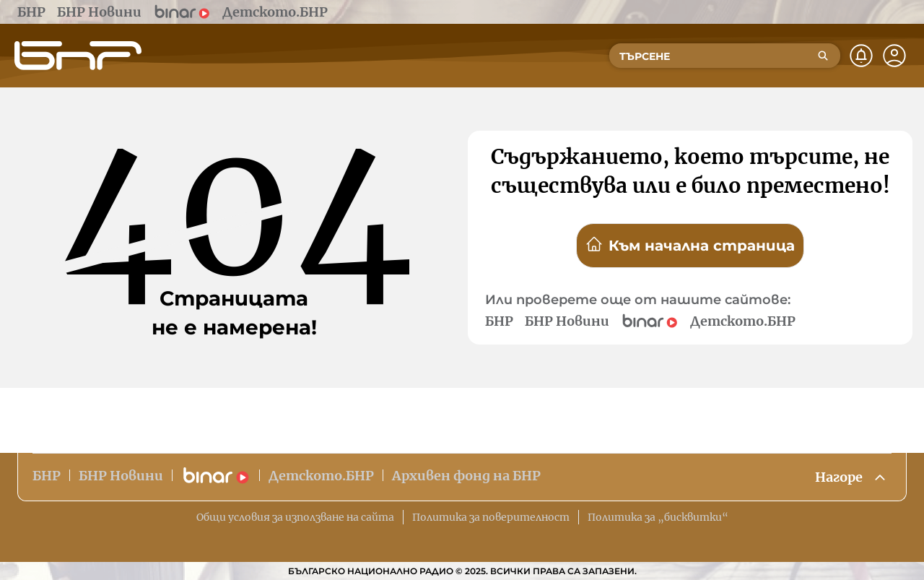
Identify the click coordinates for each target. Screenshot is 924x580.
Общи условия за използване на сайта (295, 517)
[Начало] (78, 56)
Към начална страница (690, 245)
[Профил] (894, 56)
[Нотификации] (861, 56)
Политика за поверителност (491, 517)
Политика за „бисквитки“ (658, 517)
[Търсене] (823, 56)
